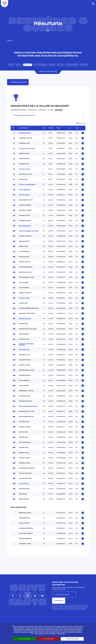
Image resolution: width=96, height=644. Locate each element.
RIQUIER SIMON (24, 195)
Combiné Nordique (72, 65)
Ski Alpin (11, 65)
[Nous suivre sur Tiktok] (36, 593)
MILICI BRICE (24, 283)
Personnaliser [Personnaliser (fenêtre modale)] (72, 639)
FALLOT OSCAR (24, 484)
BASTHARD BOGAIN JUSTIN (28, 407)
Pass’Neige (44, 621)
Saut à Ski (61, 65)
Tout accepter (24, 639)
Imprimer (81, 124)
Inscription (82, 595)
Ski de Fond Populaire (41, 65)
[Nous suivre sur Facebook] (11, 593)
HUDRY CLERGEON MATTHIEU (29, 231)
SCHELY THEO (23, 180)
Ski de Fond (28, 65)
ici (86, 604)
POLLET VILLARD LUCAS (27, 149)
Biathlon (19, 65)
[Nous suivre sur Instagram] (28, 593)
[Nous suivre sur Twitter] (19, 593)
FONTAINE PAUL (24, 350)
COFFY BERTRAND (25, 190)
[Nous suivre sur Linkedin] (44, 593)
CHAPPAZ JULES (24, 169)
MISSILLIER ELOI (25, 133)
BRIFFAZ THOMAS (25, 319)
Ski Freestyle (85, 65)
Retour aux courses (18, 83)
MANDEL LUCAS (24, 298)
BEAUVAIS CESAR (25, 226)
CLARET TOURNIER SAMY (27, 185)
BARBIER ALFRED (25, 221)
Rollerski (52, 65)
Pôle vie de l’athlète (72, 621)
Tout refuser (48, 639)
